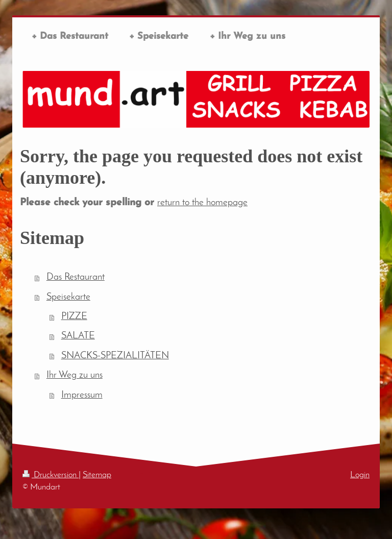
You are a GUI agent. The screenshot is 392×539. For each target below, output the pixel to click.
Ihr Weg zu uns (75, 375)
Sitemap (97, 475)
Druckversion (51, 475)
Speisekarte (68, 297)
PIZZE (74, 317)
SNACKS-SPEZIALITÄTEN (115, 356)
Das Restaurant (76, 277)
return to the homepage (202, 203)
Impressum (82, 395)
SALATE (78, 336)
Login (360, 475)
